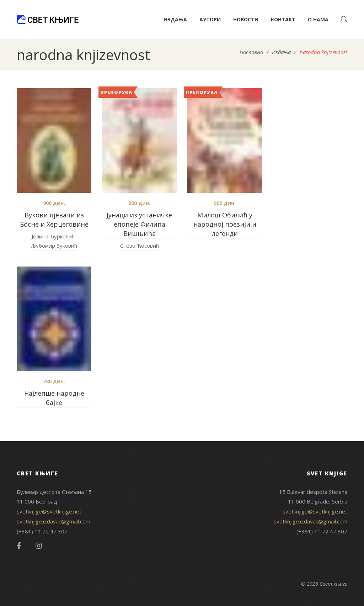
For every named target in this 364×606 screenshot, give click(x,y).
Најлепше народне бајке (54, 398)
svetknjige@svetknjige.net (49, 511)
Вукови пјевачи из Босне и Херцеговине (54, 220)
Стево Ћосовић (140, 246)
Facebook (19, 546)
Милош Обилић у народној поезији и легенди (225, 224)
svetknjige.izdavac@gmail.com (53, 521)
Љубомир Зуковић (54, 246)
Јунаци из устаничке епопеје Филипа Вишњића (139, 224)
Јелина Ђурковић (53, 236)
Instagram (39, 546)
